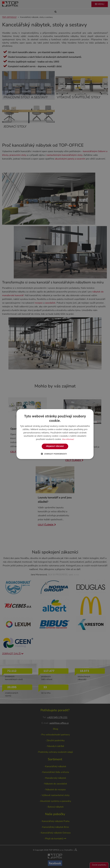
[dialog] (55, 434)
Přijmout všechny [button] (55, 446)
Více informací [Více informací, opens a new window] (68, 439)
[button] (55, 454)
